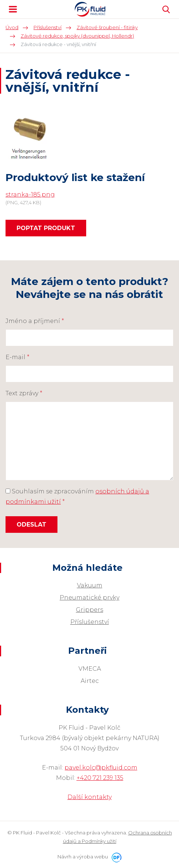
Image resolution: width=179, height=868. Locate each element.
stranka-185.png (30, 195)
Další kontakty (89, 797)
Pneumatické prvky (89, 598)
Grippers (89, 610)
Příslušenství (90, 622)
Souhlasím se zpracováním (77, 497)
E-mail (17, 357)
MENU (13, 9)
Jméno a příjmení (35, 321)
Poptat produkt (46, 228)
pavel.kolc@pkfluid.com (101, 768)
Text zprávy (24, 393)
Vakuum (90, 585)
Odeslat (31, 525)
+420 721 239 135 (100, 778)
